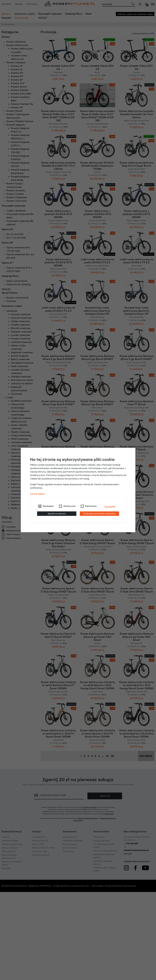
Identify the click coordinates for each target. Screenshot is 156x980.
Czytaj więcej (37, 494)
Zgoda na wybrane (57, 514)
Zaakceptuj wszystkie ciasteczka (99, 514)
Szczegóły (110, 506)
